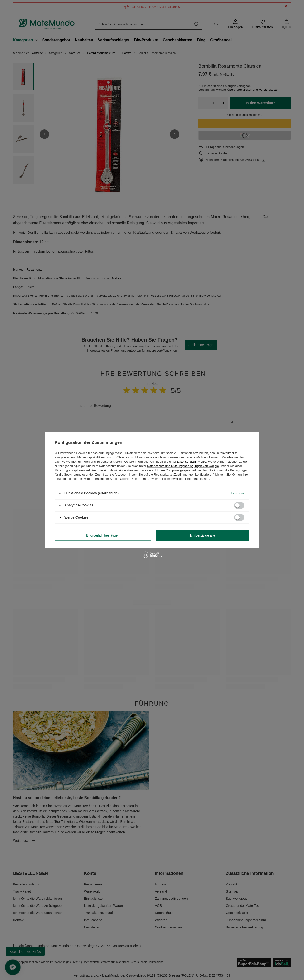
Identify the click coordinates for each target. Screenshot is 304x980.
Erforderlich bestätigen (103, 535)
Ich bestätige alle (202, 535)
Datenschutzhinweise (192, 462)
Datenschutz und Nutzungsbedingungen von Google (183, 466)
